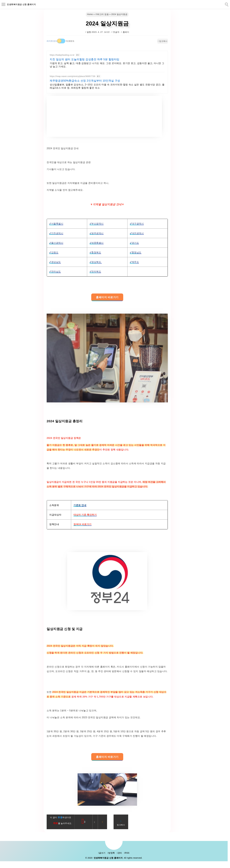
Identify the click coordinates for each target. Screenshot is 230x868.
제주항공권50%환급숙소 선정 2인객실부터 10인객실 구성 (85, 81)
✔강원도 (54, 252)
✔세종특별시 (97, 243)
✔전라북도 (95, 272)
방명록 (111, 853)
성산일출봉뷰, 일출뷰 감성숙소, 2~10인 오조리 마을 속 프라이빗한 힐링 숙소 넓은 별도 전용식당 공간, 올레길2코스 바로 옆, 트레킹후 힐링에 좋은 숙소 (107, 86)
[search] (226, 4)
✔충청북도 (95, 252)
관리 (119, 853)
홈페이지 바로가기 (107, 297)
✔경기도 (134, 243)
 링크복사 (163, 41)
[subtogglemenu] (3, 4)
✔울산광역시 (56, 243)
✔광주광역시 (97, 233)
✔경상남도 (55, 262)
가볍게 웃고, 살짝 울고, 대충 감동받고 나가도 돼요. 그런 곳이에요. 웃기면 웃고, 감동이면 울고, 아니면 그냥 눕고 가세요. (107, 65)
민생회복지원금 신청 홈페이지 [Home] (21, 4)
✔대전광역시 (137, 233)
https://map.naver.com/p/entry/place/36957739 (72, 76)
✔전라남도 (55, 272)
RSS (127, 853)
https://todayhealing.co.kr (62, 55)
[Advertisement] (104, 116)
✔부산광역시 (97, 224)
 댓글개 (115, 32)
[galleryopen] (107, 358)
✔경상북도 (96, 262)
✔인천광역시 (56, 233)
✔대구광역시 (137, 224)
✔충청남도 (136, 252)
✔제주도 (134, 262)
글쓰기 (102, 853)
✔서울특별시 (56, 224)
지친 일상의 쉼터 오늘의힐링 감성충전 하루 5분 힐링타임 (85, 59)
